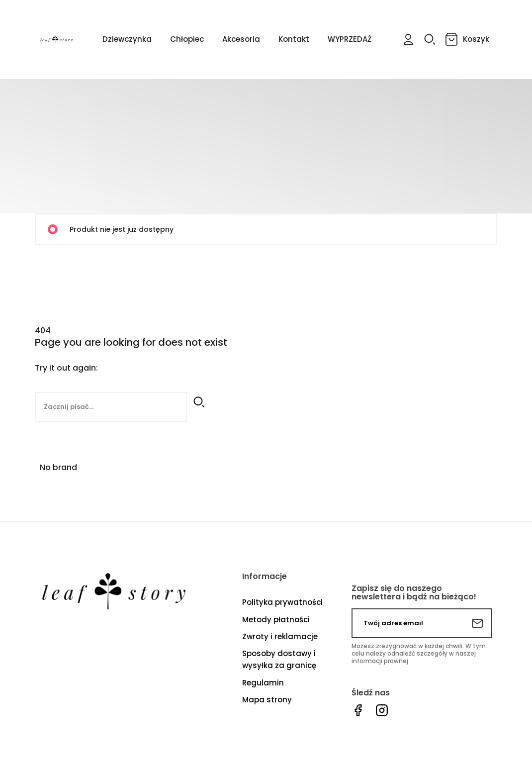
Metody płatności (276, 620)
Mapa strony (267, 700)
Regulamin (263, 683)
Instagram (382, 711)
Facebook (358, 711)
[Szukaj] (111, 407)
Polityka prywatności (282, 602)
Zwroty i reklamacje (280, 636)
